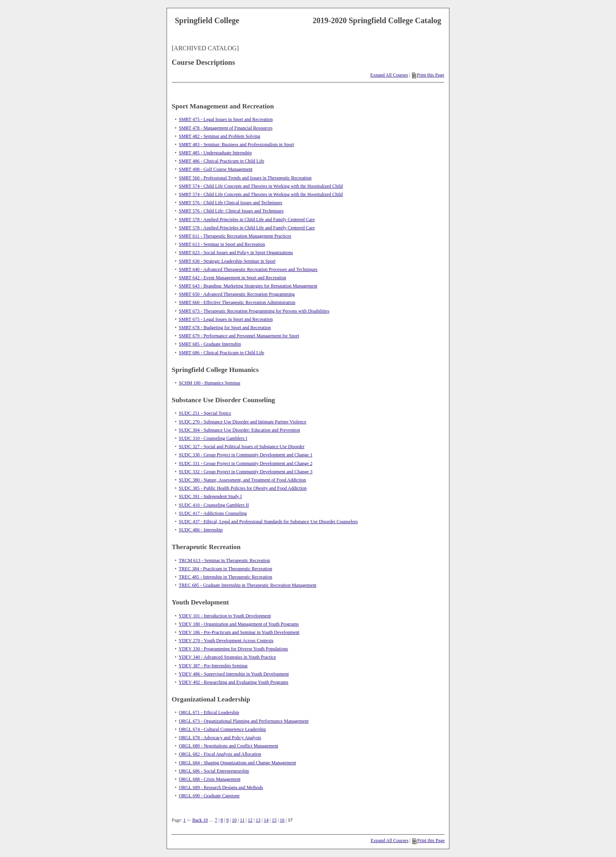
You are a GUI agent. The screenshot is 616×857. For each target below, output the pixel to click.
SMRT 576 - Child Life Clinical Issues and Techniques (230, 203)
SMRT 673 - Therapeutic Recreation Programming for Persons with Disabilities (254, 311)
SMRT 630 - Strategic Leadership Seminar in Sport (227, 261)
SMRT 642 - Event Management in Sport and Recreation (232, 278)
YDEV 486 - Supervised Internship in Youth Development (234, 674)
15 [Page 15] (274, 820)
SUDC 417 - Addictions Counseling (213, 513)
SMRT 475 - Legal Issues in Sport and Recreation (226, 119)
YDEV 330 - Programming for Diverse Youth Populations (233, 649)
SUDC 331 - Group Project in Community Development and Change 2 (246, 463)
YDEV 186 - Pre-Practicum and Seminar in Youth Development (239, 632)
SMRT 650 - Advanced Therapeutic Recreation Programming (237, 294)
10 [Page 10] (234, 820)
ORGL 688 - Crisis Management (210, 779)
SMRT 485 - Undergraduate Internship (215, 153)
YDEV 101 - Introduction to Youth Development (225, 616)
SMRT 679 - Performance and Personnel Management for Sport (239, 336)
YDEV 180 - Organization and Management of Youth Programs (239, 624)
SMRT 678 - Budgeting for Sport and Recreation (225, 328)
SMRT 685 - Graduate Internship (210, 344)
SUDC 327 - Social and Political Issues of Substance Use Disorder (242, 447)
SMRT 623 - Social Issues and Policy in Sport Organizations (236, 253)
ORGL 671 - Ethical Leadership (209, 712)
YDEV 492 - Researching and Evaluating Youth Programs (234, 682)
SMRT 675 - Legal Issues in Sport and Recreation (226, 319)
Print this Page (428, 75)
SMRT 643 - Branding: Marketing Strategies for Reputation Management (248, 286)
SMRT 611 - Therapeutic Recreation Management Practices (235, 236)
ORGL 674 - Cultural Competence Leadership (222, 729)
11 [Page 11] (242, 820)
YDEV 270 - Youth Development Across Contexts (226, 641)
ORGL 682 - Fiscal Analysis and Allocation (220, 754)
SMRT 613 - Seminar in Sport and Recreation (222, 244)
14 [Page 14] (266, 820)
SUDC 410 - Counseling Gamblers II (214, 505)
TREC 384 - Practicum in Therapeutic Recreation (225, 569)
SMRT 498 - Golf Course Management (215, 169)
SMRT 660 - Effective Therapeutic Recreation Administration (237, 302)
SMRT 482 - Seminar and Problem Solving (219, 136)
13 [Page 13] (258, 820)
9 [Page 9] (227, 820)
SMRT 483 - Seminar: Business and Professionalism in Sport (236, 145)
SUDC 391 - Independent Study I (210, 496)
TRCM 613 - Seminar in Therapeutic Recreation (224, 560)
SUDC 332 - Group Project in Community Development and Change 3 (246, 472)
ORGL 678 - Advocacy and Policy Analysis (220, 738)
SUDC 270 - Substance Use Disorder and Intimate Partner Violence (243, 422)
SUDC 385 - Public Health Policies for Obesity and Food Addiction (243, 488)
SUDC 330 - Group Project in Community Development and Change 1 (246, 455)
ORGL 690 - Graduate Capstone (209, 796)
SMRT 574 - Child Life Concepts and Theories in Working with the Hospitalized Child (261, 186)
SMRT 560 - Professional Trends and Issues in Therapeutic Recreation (245, 178)
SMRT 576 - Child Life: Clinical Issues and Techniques (231, 211)
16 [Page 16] (282, 820)
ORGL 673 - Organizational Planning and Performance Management (244, 721)
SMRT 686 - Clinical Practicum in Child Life (221, 353)
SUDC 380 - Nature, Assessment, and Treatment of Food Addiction (242, 480)
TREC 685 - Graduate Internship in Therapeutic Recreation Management (247, 585)
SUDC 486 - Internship (201, 530)
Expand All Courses (389, 75)
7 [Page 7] (216, 820)
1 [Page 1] (185, 820)
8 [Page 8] (222, 820)
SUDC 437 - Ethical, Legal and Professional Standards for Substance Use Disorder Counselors (268, 522)
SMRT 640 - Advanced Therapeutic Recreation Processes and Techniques (248, 269)
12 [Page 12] (250, 820)
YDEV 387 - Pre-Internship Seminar (213, 666)
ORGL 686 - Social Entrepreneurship (214, 771)
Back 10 (200, 820)
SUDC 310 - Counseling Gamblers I (213, 438)
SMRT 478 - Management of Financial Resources (225, 128)
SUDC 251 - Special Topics (205, 413)
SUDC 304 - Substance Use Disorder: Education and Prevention (239, 430)
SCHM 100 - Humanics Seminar (210, 383)
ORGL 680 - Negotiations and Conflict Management (228, 746)
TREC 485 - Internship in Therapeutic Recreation (225, 577)
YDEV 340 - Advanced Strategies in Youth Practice (227, 657)
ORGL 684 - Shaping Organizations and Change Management (237, 763)
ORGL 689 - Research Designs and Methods (221, 787)
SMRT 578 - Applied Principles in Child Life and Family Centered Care (247, 220)
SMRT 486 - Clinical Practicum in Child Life (221, 161)
